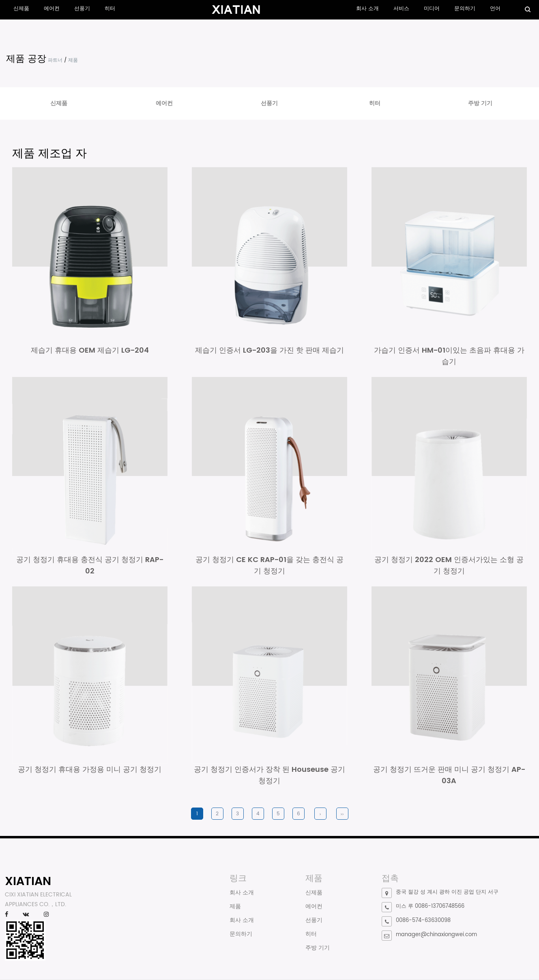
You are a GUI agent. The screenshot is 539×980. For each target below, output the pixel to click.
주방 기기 (480, 103)
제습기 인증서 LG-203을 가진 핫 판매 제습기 (269, 350)
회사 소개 (367, 9)
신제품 (21, 9)
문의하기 (465, 9)
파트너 (55, 60)
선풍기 (82, 9)
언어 (495, 9)
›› (342, 814)
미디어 (432, 9)
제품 (235, 907)
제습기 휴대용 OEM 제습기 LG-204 (90, 350)
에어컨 (52, 9)
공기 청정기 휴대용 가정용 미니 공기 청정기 (90, 770)
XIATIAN (28, 881)
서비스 (401, 9)
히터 (110, 9)
